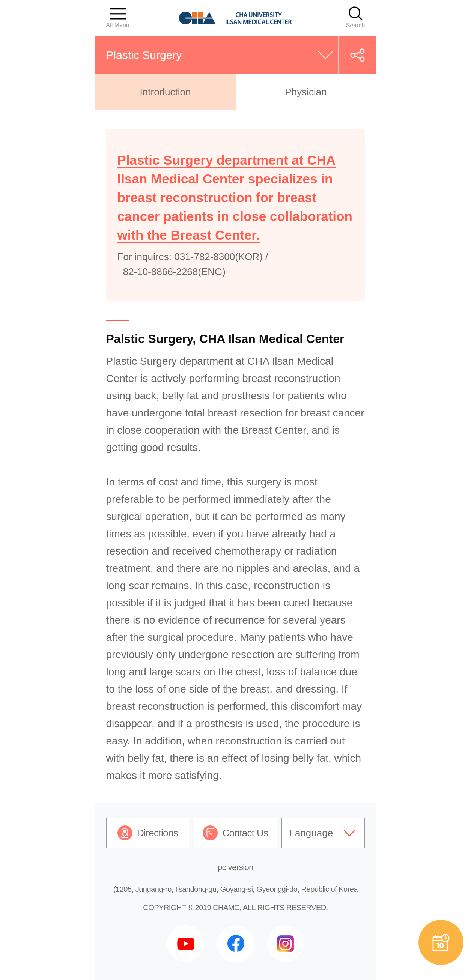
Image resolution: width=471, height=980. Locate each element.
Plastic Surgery (144, 55)
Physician (306, 92)
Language (311, 833)
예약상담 (441, 942)
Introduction (166, 92)
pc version (235, 867)
